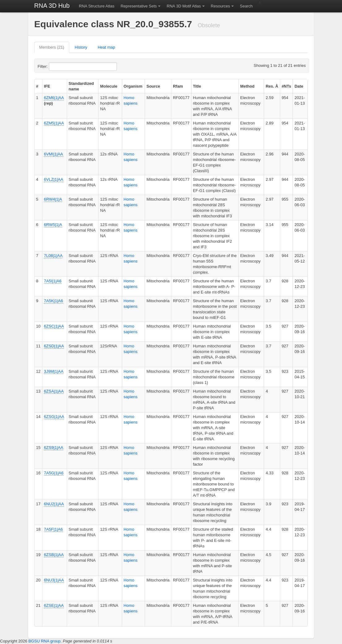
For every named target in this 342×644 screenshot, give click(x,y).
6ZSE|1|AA (54, 605)
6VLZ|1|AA (53, 179)
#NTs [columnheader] (286, 86)
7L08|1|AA (53, 256)
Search (246, 6)
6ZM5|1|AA (54, 123)
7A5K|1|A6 (53, 301)
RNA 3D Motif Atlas (184, 6)
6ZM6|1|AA (54, 98)
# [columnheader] (37, 86)
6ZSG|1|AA (54, 417)
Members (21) (52, 47)
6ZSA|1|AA (54, 391)
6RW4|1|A (53, 199)
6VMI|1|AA (53, 154)
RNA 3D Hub (52, 6)
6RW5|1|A (53, 225)
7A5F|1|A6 (53, 529)
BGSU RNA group (45, 641)
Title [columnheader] (197, 86)
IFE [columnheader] (47, 86)
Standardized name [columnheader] (81, 86)
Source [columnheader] (153, 86)
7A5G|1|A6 (54, 473)
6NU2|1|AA (54, 504)
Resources (220, 6)
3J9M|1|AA (54, 371)
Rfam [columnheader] (178, 86)
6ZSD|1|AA (54, 346)
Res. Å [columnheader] (272, 86)
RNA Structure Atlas (97, 6)
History (81, 47)
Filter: (58, 67)
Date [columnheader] (299, 86)
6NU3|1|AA (54, 580)
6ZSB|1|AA (54, 555)
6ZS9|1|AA (53, 448)
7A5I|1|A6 (53, 281)
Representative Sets (139, 6)
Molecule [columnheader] (109, 86)
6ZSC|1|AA (54, 326)
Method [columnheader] (247, 86)
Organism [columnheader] (133, 86)
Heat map (106, 47)
